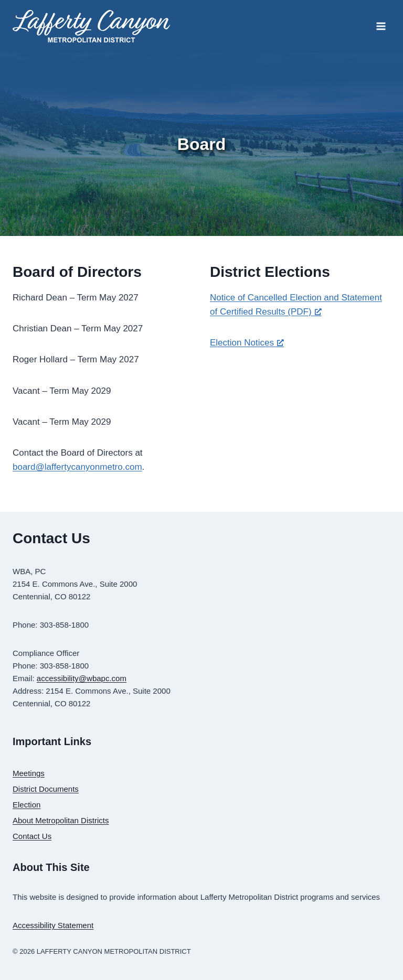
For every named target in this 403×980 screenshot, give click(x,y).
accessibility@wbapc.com (82, 678)
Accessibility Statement (53, 925)
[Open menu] (381, 26)
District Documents (46, 789)
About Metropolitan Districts (61, 820)
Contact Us (32, 836)
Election (26, 805)
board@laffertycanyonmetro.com (77, 467)
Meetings (29, 773)
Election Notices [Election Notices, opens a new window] (247, 343)
